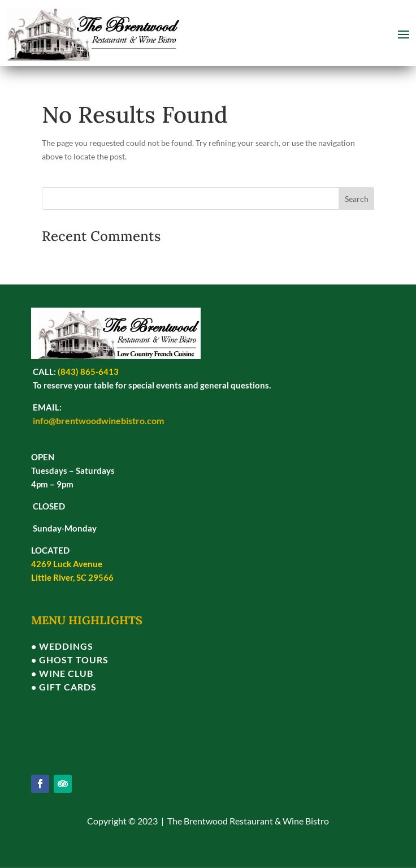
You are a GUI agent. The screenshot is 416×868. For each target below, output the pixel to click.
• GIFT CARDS (64, 687)
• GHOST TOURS (70, 660)
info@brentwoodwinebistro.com (98, 420)
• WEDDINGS (62, 646)
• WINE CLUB (62, 673)
